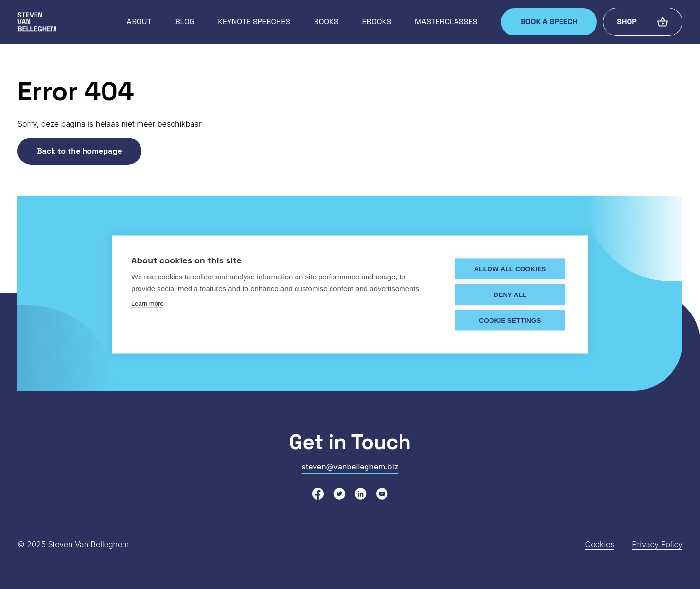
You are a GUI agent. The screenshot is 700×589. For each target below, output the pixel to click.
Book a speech (549, 22)
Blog (185, 22)
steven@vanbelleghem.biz (350, 467)
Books (326, 22)
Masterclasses (446, 22)
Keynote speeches (254, 22)
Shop (627, 22)
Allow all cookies (510, 269)
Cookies (599, 544)
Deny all (510, 294)
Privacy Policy (657, 544)
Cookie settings (510, 320)
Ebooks (377, 22)
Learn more (147, 303)
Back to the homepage (79, 151)
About (139, 22)
